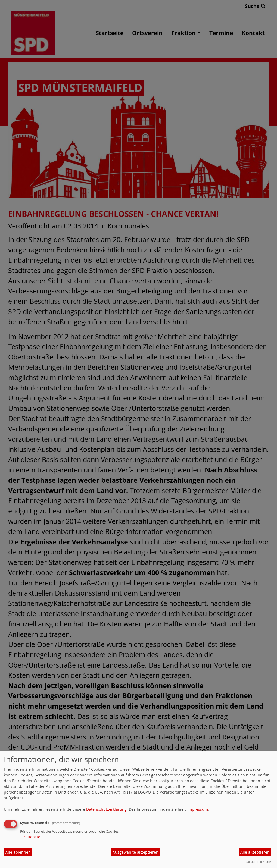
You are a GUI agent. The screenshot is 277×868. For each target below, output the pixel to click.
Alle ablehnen (18, 852)
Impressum (198, 809)
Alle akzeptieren (255, 852)
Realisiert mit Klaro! (257, 862)
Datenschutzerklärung (106, 809)
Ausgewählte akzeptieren (136, 852)
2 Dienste (30, 837)
